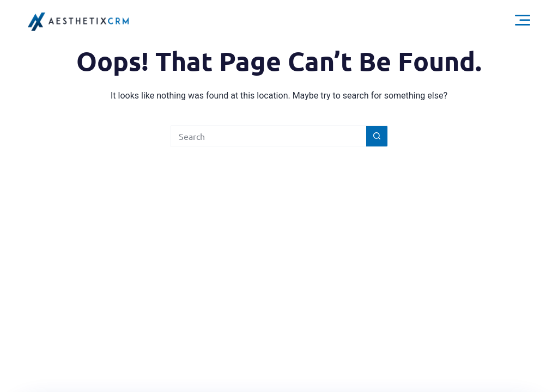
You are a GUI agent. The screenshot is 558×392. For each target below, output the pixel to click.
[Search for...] (268, 136)
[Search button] (377, 136)
